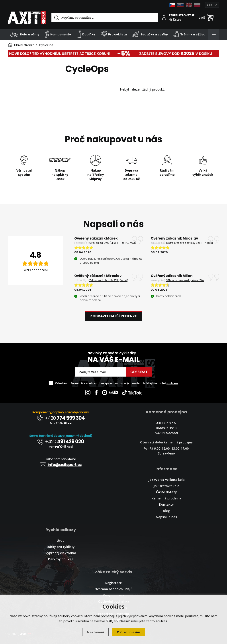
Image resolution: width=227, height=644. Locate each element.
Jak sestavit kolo (166, 486)
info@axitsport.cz (61, 465)
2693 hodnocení (36, 270)
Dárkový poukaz (61, 559)
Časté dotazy (166, 492)
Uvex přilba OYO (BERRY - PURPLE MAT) (113, 243)
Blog (166, 511)
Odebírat (139, 372)
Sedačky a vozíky (150, 34)
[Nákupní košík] (210, 18)
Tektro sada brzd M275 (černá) (109, 280)
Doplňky (86, 34)
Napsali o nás (166, 517)
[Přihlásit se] (164, 18)
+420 (61, 418)
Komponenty (58, 34)
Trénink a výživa (189, 34)
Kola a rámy (25, 34)
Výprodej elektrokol (61, 553)
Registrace (113, 583)
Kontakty (166, 504)
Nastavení (95, 632)
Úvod (61, 541)
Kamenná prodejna (166, 498)
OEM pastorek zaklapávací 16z (185, 280)
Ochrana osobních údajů (114, 589)
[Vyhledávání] (105, 18)
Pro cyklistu (114, 34)
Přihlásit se (175, 19)
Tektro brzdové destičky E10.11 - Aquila (189, 243)
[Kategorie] (214, 35)
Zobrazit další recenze (113, 316)
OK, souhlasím (128, 632)
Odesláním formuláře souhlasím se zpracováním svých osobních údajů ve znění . (117, 383)
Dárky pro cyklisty (61, 547)
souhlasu (172, 383)
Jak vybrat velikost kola (166, 480)
